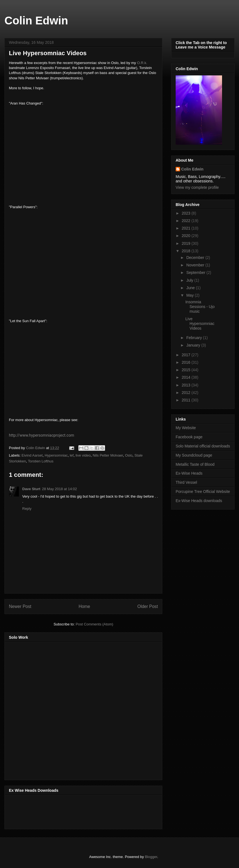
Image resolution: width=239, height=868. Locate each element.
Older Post (148, 606)
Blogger (151, 857)
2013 (187, 385)
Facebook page (189, 437)
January (194, 345)
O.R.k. (142, 63)
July (190, 280)
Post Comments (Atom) (94, 624)
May (190, 295)
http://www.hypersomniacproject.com (42, 435)
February (195, 338)
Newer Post (20, 606)
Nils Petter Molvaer (108, 455)
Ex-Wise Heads (189, 473)
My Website (186, 428)
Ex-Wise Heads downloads (199, 501)
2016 (187, 362)
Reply (27, 509)
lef (72, 455)
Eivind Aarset (32, 455)
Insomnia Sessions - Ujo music (200, 307)
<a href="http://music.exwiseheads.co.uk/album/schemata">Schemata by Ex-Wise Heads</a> (64, 811)
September (196, 273)
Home (84, 606)
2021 (187, 228)
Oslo (129, 455)
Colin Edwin (36, 21)
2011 (187, 400)
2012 (187, 393)
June (191, 288)
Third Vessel (186, 482)
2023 (187, 213)
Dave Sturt (31, 489)
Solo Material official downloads (203, 446)
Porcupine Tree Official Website (203, 492)
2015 (187, 370)
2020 (187, 236)
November (196, 265)
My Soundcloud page (194, 455)
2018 (187, 251)
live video (83, 455)
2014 (187, 377)
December (196, 258)
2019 (187, 243)
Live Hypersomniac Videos (200, 324)
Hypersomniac (56, 455)
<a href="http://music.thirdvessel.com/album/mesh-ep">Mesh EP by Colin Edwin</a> (58, 709)
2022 (187, 221)
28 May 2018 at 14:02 (59, 489)
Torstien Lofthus (41, 461)
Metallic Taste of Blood (195, 464)
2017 (187, 355)
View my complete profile (197, 187)
